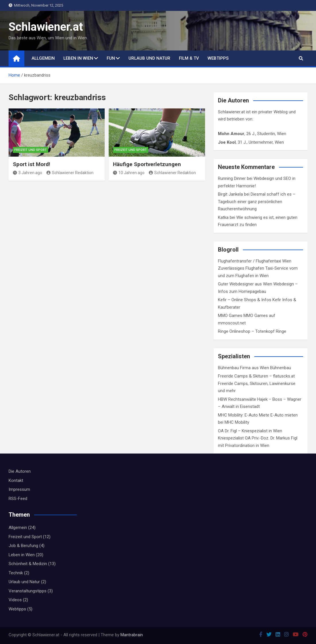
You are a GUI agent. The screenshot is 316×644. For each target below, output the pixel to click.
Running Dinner (232, 178)
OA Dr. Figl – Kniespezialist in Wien (250, 431)
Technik (16, 573)
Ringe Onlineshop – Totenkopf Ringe (252, 331)
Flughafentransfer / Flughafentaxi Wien (255, 261)
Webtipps (218, 58)
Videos (15, 600)
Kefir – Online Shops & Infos (245, 300)
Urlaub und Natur (149, 58)
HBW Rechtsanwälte (237, 399)
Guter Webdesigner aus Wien (245, 284)
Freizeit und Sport (31, 150)
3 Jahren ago (28, 173)
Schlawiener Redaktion (70, 173)
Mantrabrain (132, 635)
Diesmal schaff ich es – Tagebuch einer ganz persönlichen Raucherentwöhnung (257, 202)
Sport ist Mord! (32, 164)
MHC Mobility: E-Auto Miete (244, 415)
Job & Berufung (23, 546)
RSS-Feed (18, 499)
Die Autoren (20, 471)
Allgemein (43, 58)
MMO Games (230, 316)
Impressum (19, 489)
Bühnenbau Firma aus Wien (243, 368)
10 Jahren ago (129, 173)
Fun (111, 58)
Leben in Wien (78, 58)
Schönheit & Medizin (28, 564)
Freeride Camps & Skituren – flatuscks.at (256, 376)
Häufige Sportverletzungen (147, 164)
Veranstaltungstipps (28, 591)
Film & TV (189, 58)
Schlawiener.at (46, 27)
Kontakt (16, 480)
